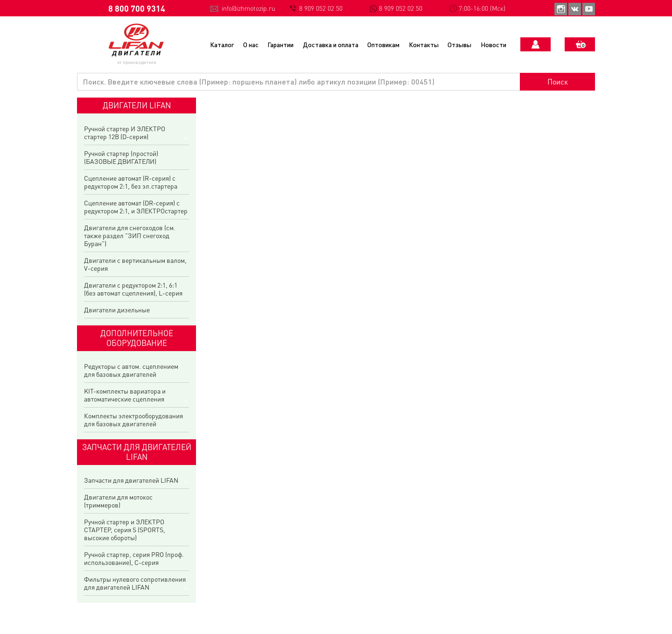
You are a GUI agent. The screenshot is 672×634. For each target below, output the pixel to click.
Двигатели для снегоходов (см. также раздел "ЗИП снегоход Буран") (130, 236)
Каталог (222, 44)
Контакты (424, 44)
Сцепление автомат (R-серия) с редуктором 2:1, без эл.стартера (131, 182)
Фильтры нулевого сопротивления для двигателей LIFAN (135, 583)
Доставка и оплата (331, 44)
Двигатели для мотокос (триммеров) (118, 501)
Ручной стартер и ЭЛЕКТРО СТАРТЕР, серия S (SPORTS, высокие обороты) (125, 530)
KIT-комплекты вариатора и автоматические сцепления (125, 395)
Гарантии (280, 44)
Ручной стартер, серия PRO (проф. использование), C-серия (134, 558)
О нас (251, 44)
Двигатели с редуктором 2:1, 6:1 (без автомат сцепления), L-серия (133, 289)
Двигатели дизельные (117, 310)
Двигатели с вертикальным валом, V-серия (135, 264)
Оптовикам (383, 44)
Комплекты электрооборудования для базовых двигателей (133, 420)
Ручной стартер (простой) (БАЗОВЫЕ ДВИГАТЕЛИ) (121, 157)
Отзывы (459, 44)
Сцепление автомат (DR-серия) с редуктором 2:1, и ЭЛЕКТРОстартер (136, 207)
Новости (493, 44)
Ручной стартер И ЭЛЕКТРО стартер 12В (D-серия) (125, 133)
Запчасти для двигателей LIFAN (131, 480)
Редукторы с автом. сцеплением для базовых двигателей (131, 370)
